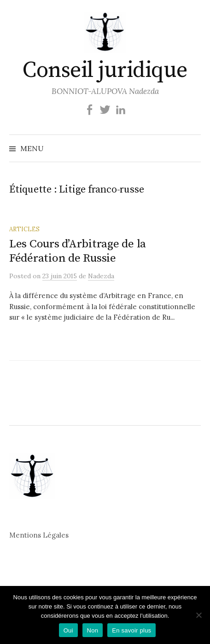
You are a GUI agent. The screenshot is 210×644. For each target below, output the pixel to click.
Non (93, 630)
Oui (68, 630)
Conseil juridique (105, 70)
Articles (24, 229)
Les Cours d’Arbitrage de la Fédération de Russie (78, 251)
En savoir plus (131, 630)
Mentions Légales (39, 535)
